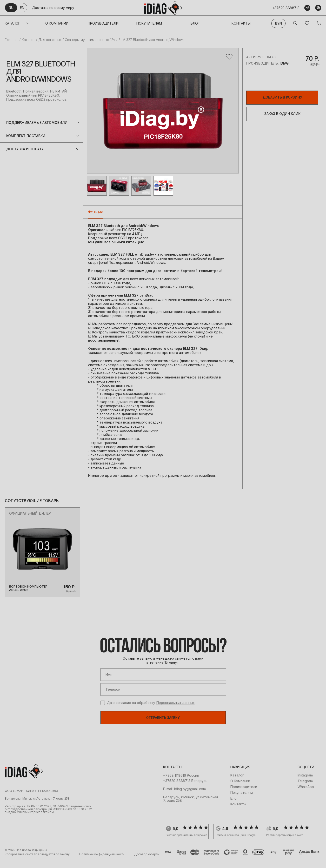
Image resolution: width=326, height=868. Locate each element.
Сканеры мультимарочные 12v (90, 40)
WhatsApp (306, 794)
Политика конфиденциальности (102, 862)
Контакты (241, 23)
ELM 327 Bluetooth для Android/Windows (151, 40)
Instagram (305, 783)
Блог (195, 23)
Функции (96, 212)
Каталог (13, 23)
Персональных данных (176, 709)
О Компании (57, 23)
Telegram (305, 788)
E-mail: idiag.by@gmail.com (184, 796)
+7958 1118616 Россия (181, 783)
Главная (12, 40)
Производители (103, 23)
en (22, 8)
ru (11, 8)
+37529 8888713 (286, 8)
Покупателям (149, 23)
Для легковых (50, 40)
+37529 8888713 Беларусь (185, 788)
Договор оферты (147, 862)
